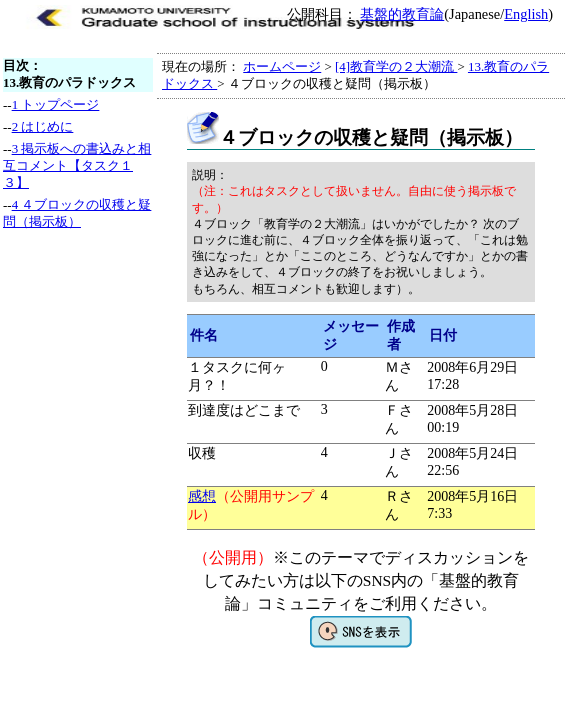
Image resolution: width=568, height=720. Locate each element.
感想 (202, 496)
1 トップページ (56, 104)
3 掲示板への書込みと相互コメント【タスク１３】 (77, 165)
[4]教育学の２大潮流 (396, 66)
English (526, 14)
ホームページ (282, 66)
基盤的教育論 (402, 14)
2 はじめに (43, 126)
